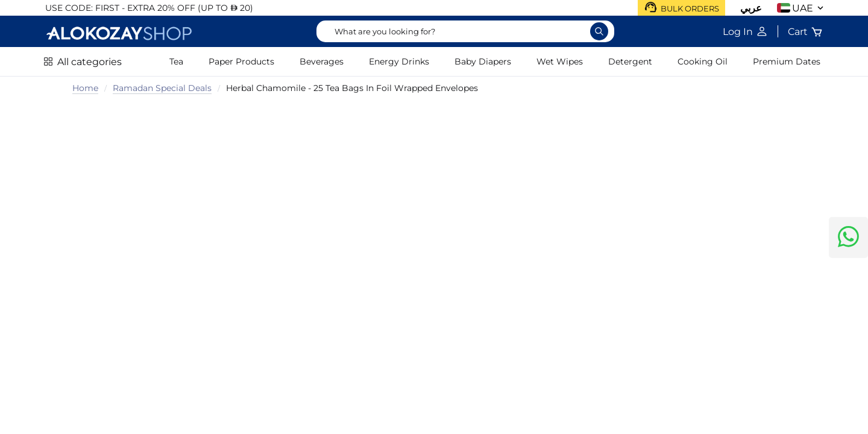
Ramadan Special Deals (162, 88)
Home (85, 88)
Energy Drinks (399, 61)
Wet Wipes (560, 61)
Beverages (322, 61)
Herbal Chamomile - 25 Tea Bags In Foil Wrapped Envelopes (352, 88)
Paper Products (241, 61)
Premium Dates (787, 61)
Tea (176, 61)
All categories (90, 62)
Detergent (630, 61)
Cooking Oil (703, 61)
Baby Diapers (483, 61)
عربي (751, 8)
